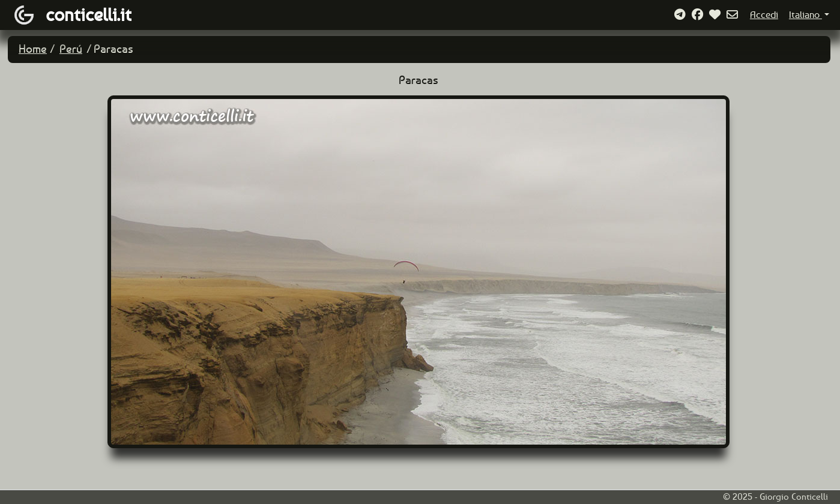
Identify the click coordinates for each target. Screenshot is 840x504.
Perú (71, 49)
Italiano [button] (805, 15)
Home (33, 49)
